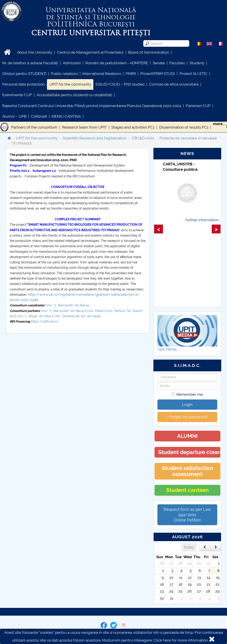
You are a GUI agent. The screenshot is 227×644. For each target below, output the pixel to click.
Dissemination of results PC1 (184, 127)
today (189, 547)
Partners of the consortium (34, 127)
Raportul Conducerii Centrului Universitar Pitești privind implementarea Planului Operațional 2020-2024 (92, 106)
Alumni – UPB (14, 116)
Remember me (187, 394)
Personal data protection (23, 84)
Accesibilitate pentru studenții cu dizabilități (74, 95)
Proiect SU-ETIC (194, 74)
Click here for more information (181, 640)
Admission (72, 63)
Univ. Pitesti (95, 311)
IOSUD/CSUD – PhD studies (120, 84)
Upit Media (167, 349)
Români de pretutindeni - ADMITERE (117, 63)
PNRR (131, 74)
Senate (159, 63)
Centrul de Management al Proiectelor (90, 52)
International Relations (102, 74)
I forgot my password (187, 417)
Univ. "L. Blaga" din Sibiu (35, 316)
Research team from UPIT (84, 127)
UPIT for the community (70, 84)
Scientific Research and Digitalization (95, 138)
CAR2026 (39, 116)
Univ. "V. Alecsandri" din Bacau (68, 305)
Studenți (197, 63)
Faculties (177, 63)
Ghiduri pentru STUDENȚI (24, 74)
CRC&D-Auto (143, 138)
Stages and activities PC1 (133, 127)
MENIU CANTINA (66, 116)
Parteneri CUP (198, 106)
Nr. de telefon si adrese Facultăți (30, 63)
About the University (35, 52)
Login (187, 404)
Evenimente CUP (17, 95)
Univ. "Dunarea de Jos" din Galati (77, 316)
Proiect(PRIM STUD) (158, 74)
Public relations (64, 74)
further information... (203, 220)
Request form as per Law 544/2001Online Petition (187, 515)
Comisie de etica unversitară (174, 84)
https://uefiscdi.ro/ (45, 321)
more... (219, 124)
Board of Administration (149, 52)
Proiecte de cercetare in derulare (188, 138)
